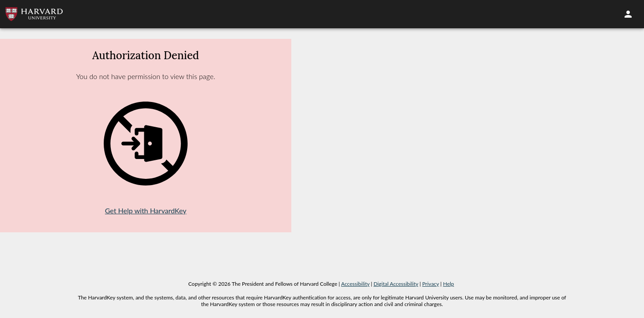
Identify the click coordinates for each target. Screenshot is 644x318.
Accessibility (355, 284)
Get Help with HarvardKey (146, 210)
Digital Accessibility (396, 284)
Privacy (431, 284)
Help (449, 284)
